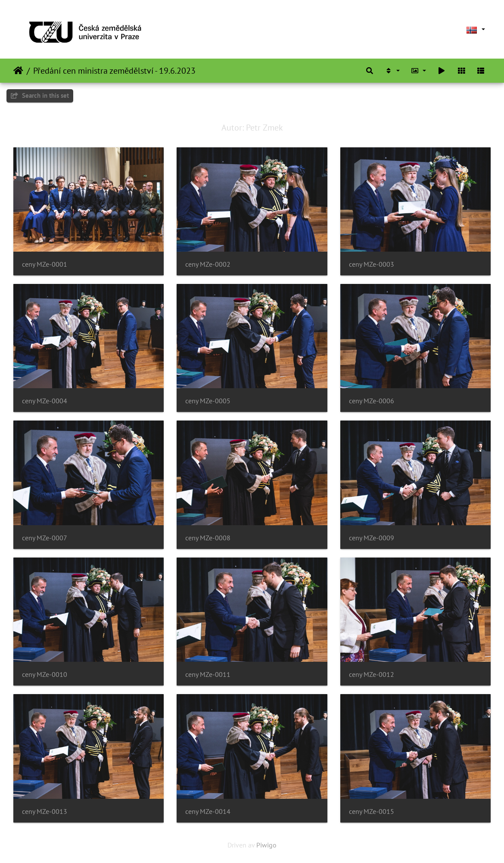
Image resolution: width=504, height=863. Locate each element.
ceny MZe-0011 (208, 675)
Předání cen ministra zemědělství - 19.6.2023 (114, 71)
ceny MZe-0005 (208, 401)
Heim (18, 71)
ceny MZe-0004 (45, 401)
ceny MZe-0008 (208, 538)
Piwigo (266, 845)
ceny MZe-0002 (208, 264)
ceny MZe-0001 (45, 264)
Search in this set (40, 95)
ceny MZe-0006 (372, 401)
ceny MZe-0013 (45, 812)
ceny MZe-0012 (372, 675)
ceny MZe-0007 (45, 538)
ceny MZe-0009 (372, 538)
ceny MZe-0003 (372, 264)
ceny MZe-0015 (372, 812)
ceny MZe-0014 (208, 812)
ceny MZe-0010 (45, 675)
